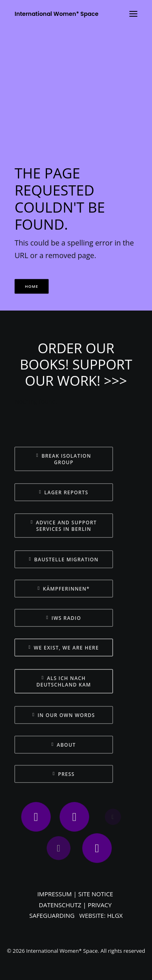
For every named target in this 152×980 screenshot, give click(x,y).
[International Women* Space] (57, 14)
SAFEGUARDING (52, 915)
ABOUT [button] (64, 745)
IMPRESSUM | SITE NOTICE (75, 894)
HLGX (115, 915)
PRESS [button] (64, 774)
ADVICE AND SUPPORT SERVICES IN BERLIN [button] (65, 526)
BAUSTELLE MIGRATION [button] (64, 559)
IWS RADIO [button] (64, 618)
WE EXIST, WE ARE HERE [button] (64, 648)
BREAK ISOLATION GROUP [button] (65, 459)
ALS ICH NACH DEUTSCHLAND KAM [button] (64, 681)
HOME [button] (32, 287)
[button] (36, 817)
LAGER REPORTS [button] (64, 492)
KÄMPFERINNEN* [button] (64, 589)
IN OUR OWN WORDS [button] (64, 715)
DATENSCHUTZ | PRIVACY (75, 905)
